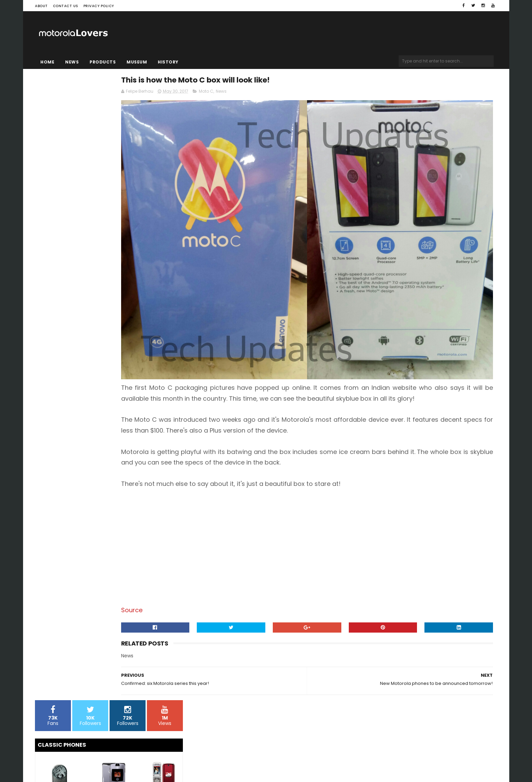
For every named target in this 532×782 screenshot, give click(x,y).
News (72, 62)
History (168, 62)
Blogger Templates (121, 757)
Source (207, 565)
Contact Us (66, 6)
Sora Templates (78, 757)
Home (47, 62)
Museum (137, 62)
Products (103, 62)
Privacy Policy (99, 6)
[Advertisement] (344, 502)
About (41, 6)
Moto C (282, 94)
